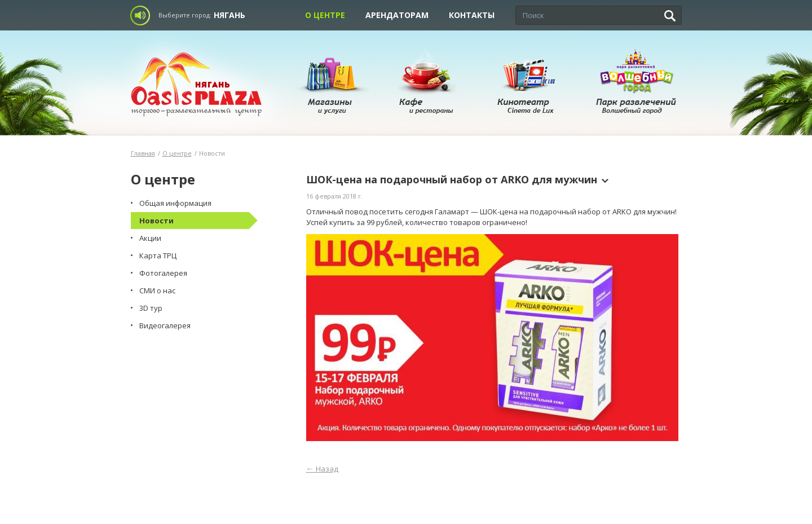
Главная (143, 153)
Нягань (230, 15)
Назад (322, 469)
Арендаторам (397, 15)
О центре (325, 15)
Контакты (472, 15)
